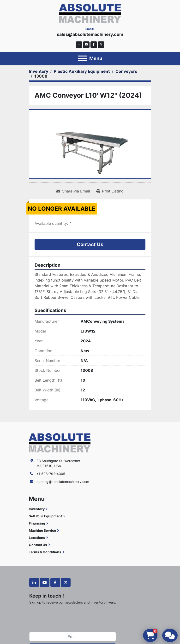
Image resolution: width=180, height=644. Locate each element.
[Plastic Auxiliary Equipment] (82, 71)
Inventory (37, 509)
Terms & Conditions (45, 552)
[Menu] (83, 58)
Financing (37, 523)
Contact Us (90, 244)
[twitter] (101, 45)
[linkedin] (79, 45)
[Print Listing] (110, 191)
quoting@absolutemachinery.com (63, 482)
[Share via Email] (73, 191)
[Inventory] (39, 71)
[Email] (73, 637)
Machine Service (42, 530)
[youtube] (86, 45)
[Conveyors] (126, 71)
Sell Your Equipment (45, 516)
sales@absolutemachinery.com (90, 34)
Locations (37, 538)
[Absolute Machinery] (60, 443)
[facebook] (94, 45)
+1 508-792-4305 (51, 474)
